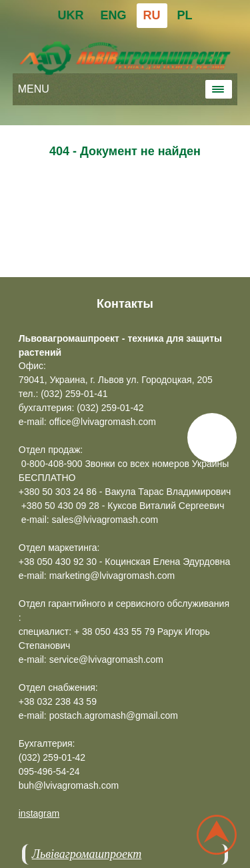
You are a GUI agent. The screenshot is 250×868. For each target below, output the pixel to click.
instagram (39, 813)
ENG (113, 15)
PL (185, 15)
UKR (70, 15)
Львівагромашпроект (87, 854)
